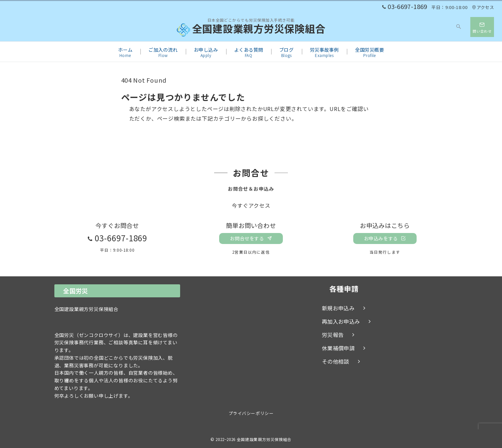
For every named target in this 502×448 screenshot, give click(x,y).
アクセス (483, 7)
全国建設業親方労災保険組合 (251, 30)
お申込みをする (385, 238)
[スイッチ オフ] (459, 27)
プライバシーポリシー (251, 413)
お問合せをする (251, 238)
